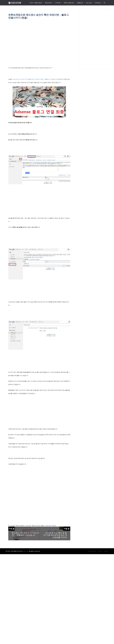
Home (31, 3)
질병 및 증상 (39, 3)
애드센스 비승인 (51, 526)
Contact (106, 551)
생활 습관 (81, 3)
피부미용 (59, 3)
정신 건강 (90, 3)
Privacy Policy (92, 551)
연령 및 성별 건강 (70, 3)
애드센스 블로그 (40, 526)
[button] (104, 3)
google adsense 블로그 (18, 526)
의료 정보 (99, 3)
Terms (100, 551)
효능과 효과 (50, 3)
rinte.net (26, 551)
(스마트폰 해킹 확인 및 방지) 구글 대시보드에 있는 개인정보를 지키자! (55, 535)
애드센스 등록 (30, 526)
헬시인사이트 (15, 3)
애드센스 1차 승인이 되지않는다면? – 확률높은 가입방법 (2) (25, 534)
